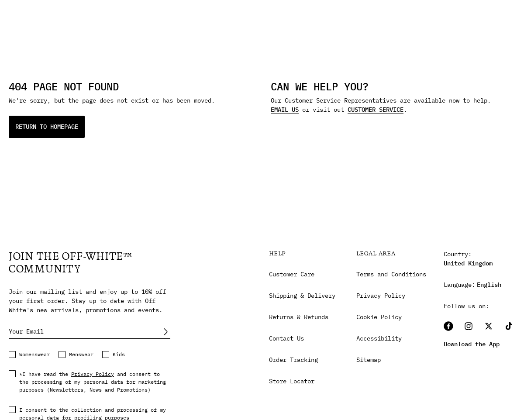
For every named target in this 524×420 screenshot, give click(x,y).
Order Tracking (293, 360)
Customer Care (292, 274)
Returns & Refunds (299, 317)
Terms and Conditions (391, 274)
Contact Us (286, 338)
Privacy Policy (93, 374)
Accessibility (379, 338)
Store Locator (292, 381)
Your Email (26, 331)
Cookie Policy (379, 317)
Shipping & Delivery (302, 296)
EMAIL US (285, 110)
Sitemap (369, 360)
